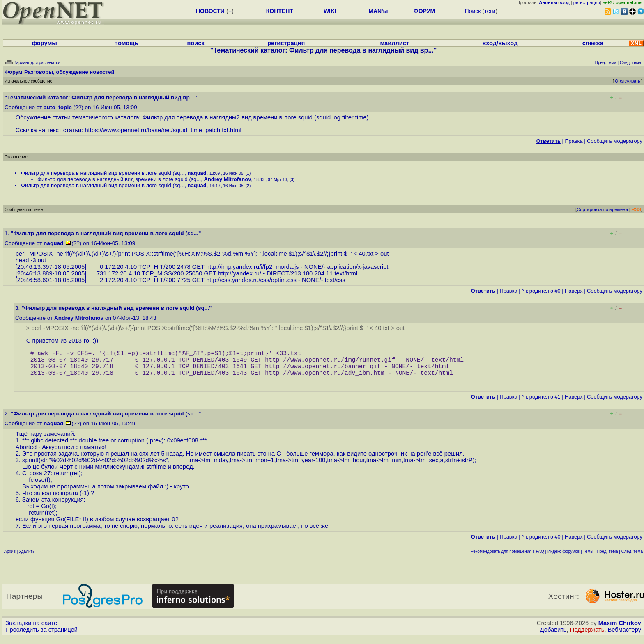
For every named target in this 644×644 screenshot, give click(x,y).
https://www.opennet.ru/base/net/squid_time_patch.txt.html (163, 130)
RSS (636, 209)
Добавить (553, 636)
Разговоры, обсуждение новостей (69, 72)
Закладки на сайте (31, 630)
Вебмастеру (624, 636)
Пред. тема (607, 558)
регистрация (587, 2)
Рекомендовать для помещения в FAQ (507, 558)
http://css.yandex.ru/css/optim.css (251, 280)
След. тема (632, 558)
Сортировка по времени (602, 209)
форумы (44, 43)
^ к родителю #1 (541, 403)
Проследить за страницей (41, 636)
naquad (197, 173)
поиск (196, 43)
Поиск (473, 11)
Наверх (574, 291)
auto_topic (58, 107)
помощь (126, 43)
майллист (394, 43)
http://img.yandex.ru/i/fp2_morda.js (253, 267)
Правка (574, 141)
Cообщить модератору (615, 141)
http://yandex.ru (239, 273)
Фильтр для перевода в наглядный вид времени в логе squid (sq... (103, 173)
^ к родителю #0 (541, 291)
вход (565, 2)
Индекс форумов (563, 558)
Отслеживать (627, 81)
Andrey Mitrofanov (228, 179)
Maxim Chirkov (620, 630)
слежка (593, 43)
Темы (588, 558)
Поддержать (587, 636)
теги (490, 11)
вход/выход (500, 43)
